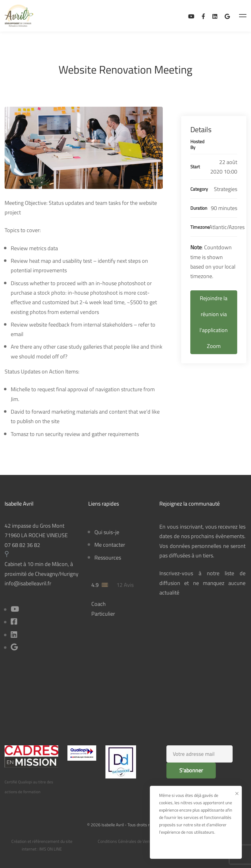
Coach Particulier (103, 609)
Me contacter (110, 545)
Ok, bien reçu (196, 847)
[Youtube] (15, 610)
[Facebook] (203, 16)
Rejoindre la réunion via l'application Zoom (214, 322)
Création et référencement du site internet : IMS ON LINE (42, 845)
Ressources (108, 558)
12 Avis (125, 585)
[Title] (14, 648)
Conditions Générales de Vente (126, 841)
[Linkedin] (215, 16)
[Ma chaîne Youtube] (191, 16)
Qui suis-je (107, 532)
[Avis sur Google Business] (227, 16)
